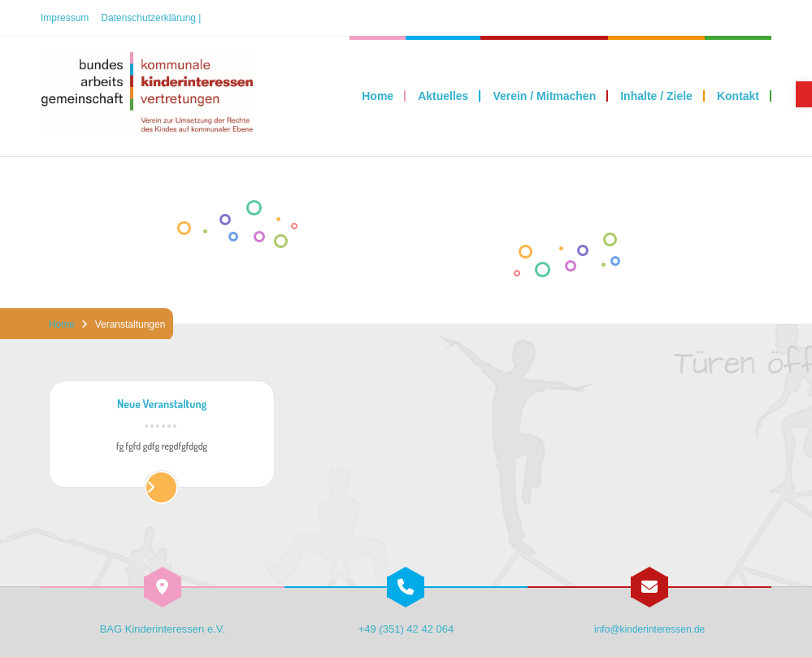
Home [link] (62, 324)
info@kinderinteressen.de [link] (649, 629)
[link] (804, 94)
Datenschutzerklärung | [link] (151, 18)
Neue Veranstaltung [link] (162, 405)
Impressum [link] (65, 18)
